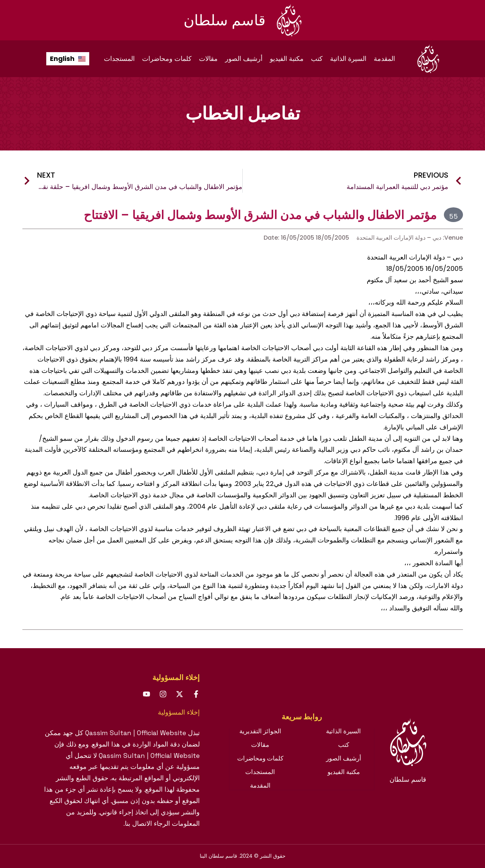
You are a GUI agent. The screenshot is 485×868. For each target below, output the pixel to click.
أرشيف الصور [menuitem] (244, 59)
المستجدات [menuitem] (119, 59)
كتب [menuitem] (317, 59)
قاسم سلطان (225, 20)
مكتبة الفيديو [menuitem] (287, 59)
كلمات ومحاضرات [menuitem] (167, 59)
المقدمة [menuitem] (384, 59)
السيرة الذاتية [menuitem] (348, 59)
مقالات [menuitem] (208, 59)
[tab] (302, 720)
